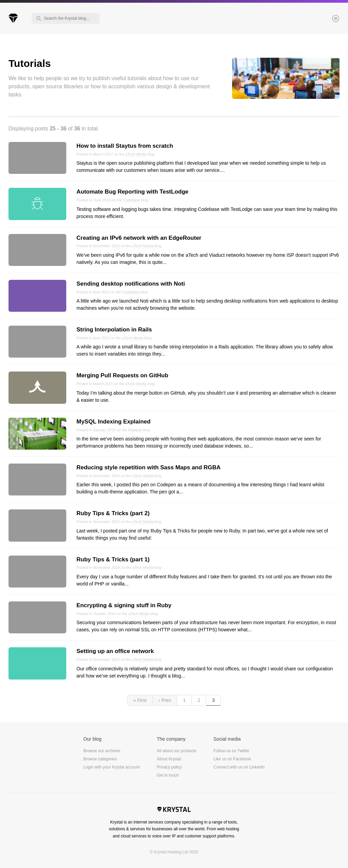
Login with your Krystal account (111, 767)
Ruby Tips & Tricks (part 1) (113, 559)
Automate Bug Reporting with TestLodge (132, 192)
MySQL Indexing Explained (114, 422)
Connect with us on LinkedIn (239, 767)
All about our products (177, 751)
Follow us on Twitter (231, 751)
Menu (324, 19)
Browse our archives (102, 751)
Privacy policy (169, 767)
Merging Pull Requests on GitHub (122, 375)
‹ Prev (165, 700)
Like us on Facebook (232, 759)
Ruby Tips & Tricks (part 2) (113, 513)
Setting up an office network (115, 651)
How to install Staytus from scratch (125, 146)
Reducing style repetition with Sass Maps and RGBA (149, 467)
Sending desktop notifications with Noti (131, 284)
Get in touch (168, 775)
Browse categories (100, 759)
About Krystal (169, 759)
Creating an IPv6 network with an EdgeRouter (139, 238)
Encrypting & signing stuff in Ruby (124, 605)
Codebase (132, 200)
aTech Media (136, 154)
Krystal (174, 810)
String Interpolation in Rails (114, 330)
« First (140, 700)
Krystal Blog (13, 18)
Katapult (135, 430)
